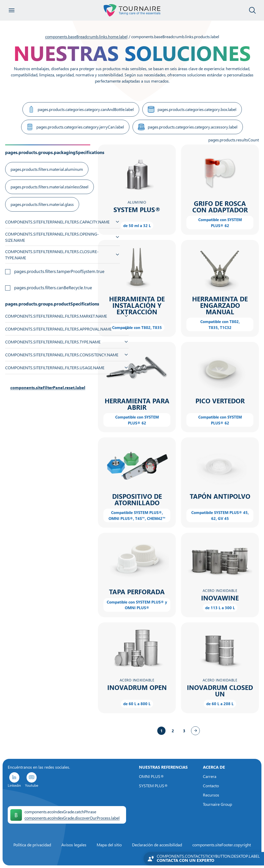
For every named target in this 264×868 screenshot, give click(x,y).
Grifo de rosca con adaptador (220, 207)
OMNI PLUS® (151, 776)
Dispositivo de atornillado (137, 500)
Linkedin (14, 780)
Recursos (211, 795)
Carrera (210, 776)
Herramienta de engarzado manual (220, 305)
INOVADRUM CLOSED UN (220, 691)
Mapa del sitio (109, 845)
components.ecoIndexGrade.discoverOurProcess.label (72, 818)
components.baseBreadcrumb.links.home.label (86, 37)
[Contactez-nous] (204, 859)
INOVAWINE (220, 598)
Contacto (211, 786)
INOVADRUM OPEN (137, 688)
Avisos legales (74, 845)
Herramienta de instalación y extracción (137, 305)
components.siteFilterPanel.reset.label (48, 388)
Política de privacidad (32, 845)
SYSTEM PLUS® (137, 210)
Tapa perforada (137, 592)
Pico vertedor (220, 401)
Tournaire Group (217, 804)
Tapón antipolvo (220, 496)
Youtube (32, 780)
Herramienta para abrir (137, 404)
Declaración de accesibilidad (157, 845)
